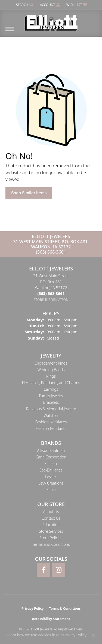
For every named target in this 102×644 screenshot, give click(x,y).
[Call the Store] (51, 293)
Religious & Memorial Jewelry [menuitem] (51, 409)
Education (51, 525)
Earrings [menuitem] (51, 389)
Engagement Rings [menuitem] (51, 363)
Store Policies (51, 538)
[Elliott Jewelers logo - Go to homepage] (51, 21)
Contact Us (51, 518)
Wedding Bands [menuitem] (51, 370)
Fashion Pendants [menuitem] (51, 428)
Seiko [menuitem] (51, 490)
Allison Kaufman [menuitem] (51, 450)
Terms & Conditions (65, 608)
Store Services (51, 531)
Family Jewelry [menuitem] (51, 396)
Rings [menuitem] (51, 376)
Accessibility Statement (51, 619)
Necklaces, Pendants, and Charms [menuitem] (51, 383)
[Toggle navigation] (10, 32)
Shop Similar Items (29, 193)
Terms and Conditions (51, 544)
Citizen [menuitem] (51, 463)
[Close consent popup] (94, 635)
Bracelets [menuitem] (51, 402)
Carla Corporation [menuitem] (51, 457)
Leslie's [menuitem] (51, 477)
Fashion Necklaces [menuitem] (51, 422)
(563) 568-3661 (51, 252)
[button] (24, 5)
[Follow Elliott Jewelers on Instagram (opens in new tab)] (58, 570)
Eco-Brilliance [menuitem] (51, 470)
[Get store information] (51, 300)
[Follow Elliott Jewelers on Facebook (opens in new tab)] (44, 570)
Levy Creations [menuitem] (51, 483)
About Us (51, 512)
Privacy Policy (33, 608)
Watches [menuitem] (51, 415)
